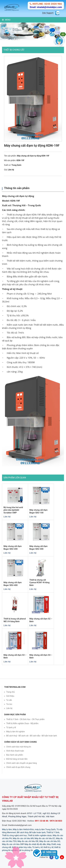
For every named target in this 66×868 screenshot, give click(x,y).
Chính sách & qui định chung (18, 767)
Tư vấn (9, 700)
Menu (6, 20)
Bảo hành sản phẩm (15, 755)
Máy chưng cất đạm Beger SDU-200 (13, 548)
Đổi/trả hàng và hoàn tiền (17, 759)
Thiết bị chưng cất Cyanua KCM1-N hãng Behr (40, 583)
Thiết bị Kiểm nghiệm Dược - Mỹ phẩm (22, 723)
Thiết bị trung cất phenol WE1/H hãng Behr (15, 620)
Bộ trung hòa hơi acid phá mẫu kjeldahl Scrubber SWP (13, 510)
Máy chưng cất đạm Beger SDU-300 (38, 548)
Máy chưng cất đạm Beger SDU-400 (13, 584)
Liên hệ (9, 708)
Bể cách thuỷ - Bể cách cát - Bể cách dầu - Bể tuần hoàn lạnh (32, 736)
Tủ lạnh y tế (11, 727)
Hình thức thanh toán (15, 751)
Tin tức (9, 704)
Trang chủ (10, 692)
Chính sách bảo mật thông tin (19, 747)
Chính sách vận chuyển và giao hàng (22, 763)
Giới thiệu (10, 696)
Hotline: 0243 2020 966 (46, 4)
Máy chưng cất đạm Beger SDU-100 (38, 511)
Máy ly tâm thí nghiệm (16, 732)
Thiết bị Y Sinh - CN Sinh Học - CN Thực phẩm (25, 719)
